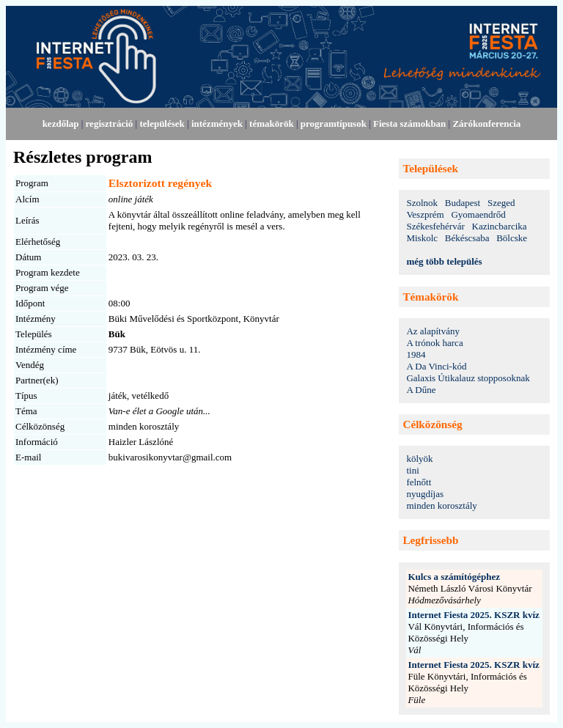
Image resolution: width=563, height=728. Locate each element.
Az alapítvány (433, 331)
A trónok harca (434, 343)
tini (412, 470)
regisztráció (110, 124)
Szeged (501, 203)
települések (162, 124)
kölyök (419, 459)
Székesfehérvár (435, 226)
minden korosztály (441, 505)
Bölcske (512, 238)
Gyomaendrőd (478, 214)
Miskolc (422, 238)
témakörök (272, 124)
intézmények (217, 124)
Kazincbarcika (500, 226)
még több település (444, 261)
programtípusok (334, 124)
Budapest (463, 203)
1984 (416, 354)
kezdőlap (61, 124)
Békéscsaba (467, 238)
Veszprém (425, 214)
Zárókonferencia (486, 124)
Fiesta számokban (409, 124)
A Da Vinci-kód (436, 366)
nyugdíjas (425, 494)
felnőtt (419, 482)
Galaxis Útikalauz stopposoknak (468, 378)
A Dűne (421, 390)
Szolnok (422, 203)
